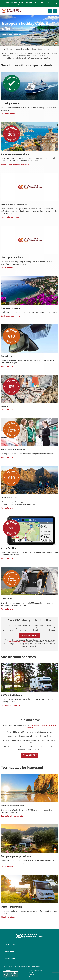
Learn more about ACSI (11, 705)
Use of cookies (7, 970)
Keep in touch (9, 959)
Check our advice (8, 917)
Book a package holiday (11, 316)
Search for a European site (12, 816)
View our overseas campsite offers (15, 164)
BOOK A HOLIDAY (30, 635)
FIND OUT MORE (30, 755)
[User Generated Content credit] (56, 43)
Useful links (9, 952)
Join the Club (9, 945)
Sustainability (33, 977)
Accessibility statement (36, 970)
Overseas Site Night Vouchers (17, 642)
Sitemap (32, 975)
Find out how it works (10, 217)
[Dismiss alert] (57, 4)
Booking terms (33, 972)
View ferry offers (8, 114)
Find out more (7, 268)
